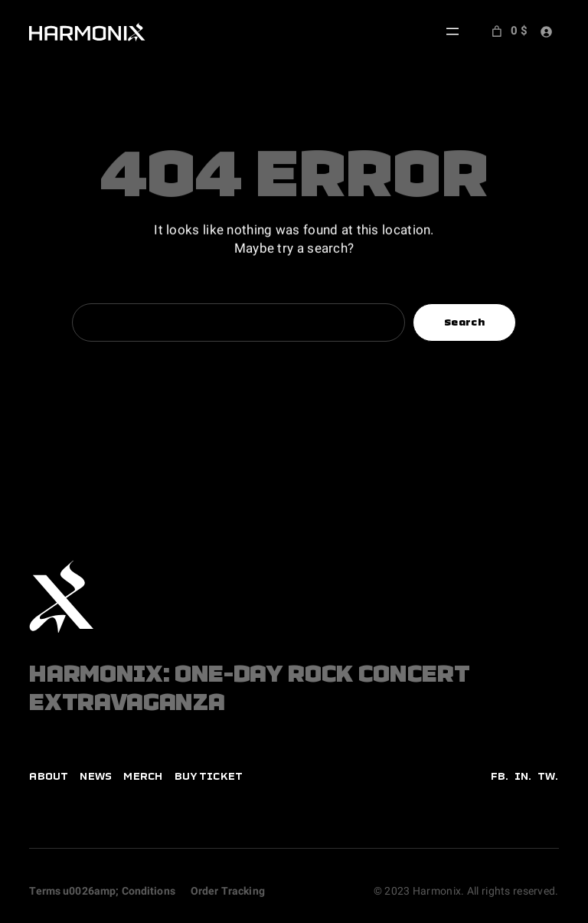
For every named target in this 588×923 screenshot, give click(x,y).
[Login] (546, 31)
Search (464, 322)
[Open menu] (452, 31)
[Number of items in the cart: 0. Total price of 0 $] (508, 31)
